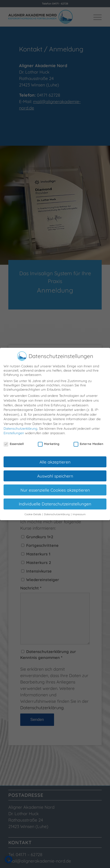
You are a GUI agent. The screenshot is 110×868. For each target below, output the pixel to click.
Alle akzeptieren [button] (55, 460)
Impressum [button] (79, 513)
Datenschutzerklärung (20, 427)
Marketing (49, 442)
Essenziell (14, 442)
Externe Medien (88, 442)
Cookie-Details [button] (33, 513)
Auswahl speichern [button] (55, 474)
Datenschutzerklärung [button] (57, 513)
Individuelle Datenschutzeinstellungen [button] (55, 502)
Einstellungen (14, 431)
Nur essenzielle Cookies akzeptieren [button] (55, 488)
